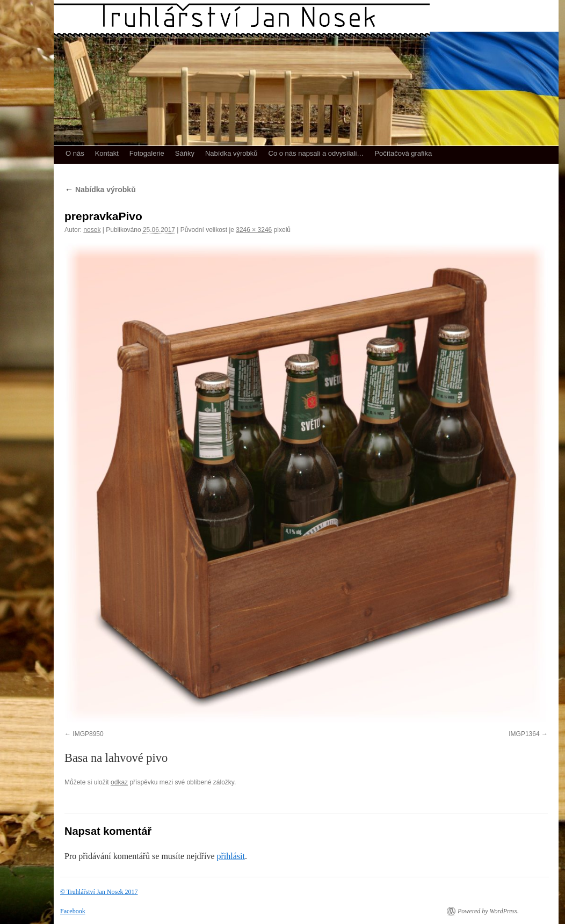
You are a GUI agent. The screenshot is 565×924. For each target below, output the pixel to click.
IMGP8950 (88, 734)
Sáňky (185, 153)
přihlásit (230, 856)
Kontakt (107, 153)
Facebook (73, 911)
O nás (75, 153)
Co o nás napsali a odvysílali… (316, 153)
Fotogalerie (147, 153)
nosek (92, 230)
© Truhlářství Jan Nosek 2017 (99, 892)
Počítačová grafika (403, 153)
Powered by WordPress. (488, 911)
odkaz (119, 782)
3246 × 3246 (254, 230)
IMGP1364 (524, 734)
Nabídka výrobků (231, 153)
